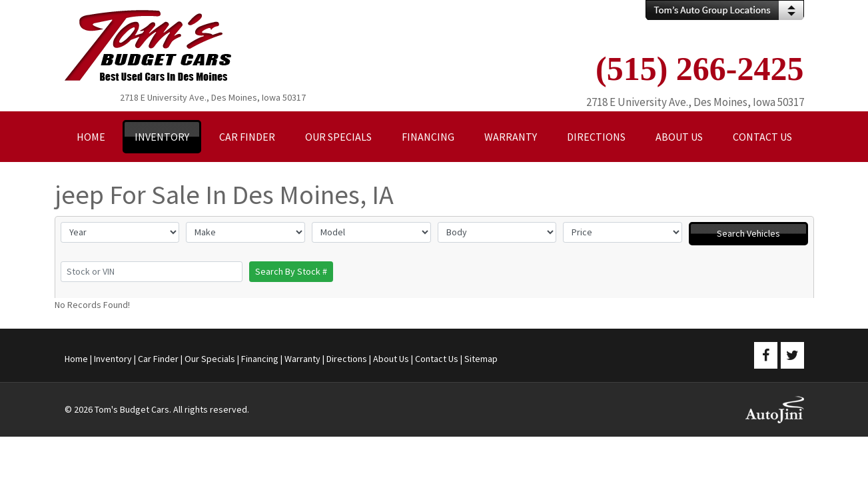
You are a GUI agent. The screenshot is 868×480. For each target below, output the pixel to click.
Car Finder (158, 359)
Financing (260, 359)
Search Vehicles (748, 233)
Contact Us (437, 359)
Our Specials (210, 359)
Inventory (113, 359)
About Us (391, 359)
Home (76, 359)
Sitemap (481, 359)
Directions (347, 359)
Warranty (302, 359)
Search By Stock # (291, 271)
